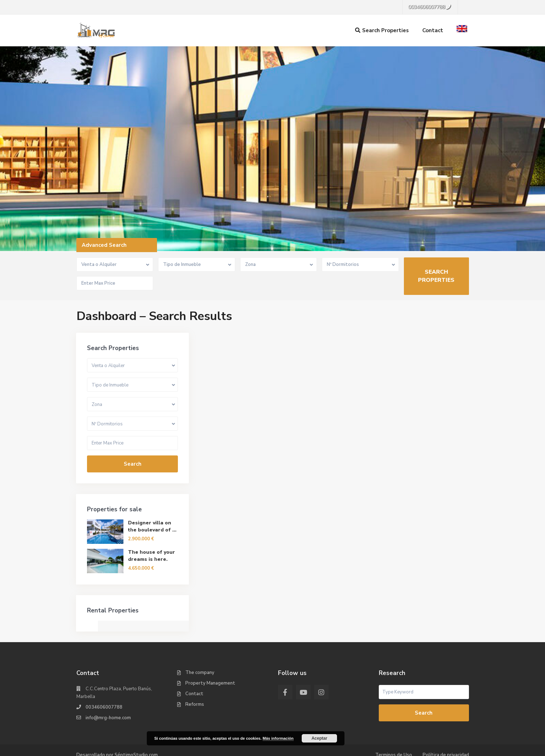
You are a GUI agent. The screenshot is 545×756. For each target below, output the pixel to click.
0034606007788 (104, 683)
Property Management (210, 659)
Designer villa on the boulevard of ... (434, 502)
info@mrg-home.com (108, 693)
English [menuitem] (222, 748)
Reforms (195, 680)
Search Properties (382, 30)
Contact (433, 30)
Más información (278, 738)
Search (414, 440)
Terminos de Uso (394, 731)
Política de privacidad (446, 731)
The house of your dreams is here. (433, 531)
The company (200, 648)
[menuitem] (218, 749)
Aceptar (320, 738)
